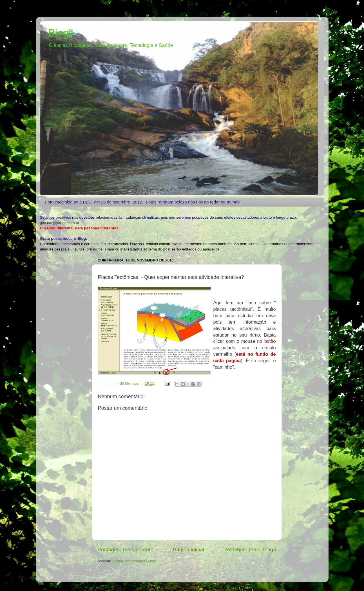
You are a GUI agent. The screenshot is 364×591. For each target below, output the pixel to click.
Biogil (61, 33)
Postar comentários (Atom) (135, 561)
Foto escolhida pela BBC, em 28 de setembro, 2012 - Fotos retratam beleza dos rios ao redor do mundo (142, 202)
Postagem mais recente (126, 549)
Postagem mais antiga (250, 549)
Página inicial (188, 549)
